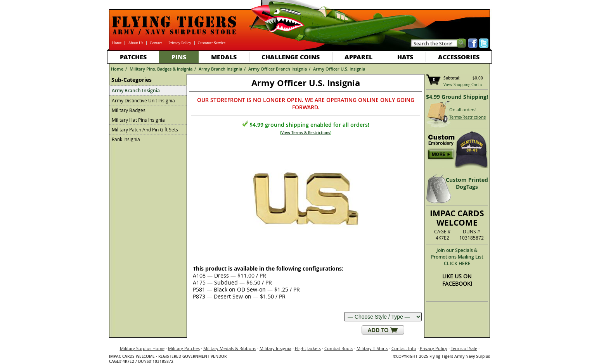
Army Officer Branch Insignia (278, 69)
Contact (156, 43)
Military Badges (129, 110)
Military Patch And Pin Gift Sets (145, 129)
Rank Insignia (126, 139)
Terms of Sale (464, 348)
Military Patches (184, 348)
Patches (133, 57)
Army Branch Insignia (220, 69)
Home (117, 43)
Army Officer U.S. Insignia (339, 69)
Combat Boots (339, 348)
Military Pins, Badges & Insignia (161, 69)
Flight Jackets (308, 348)
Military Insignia (275, 348)
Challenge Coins (291, 57)
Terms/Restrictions (467, 117)
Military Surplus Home (142, 348)
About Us (136, 43)
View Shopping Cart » (463, 85)
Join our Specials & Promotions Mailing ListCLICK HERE (457, 257)
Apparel (358, 57)
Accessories (459, 57)
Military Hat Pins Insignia (138, 120)
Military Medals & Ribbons (230, 348)
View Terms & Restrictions (306, 133)
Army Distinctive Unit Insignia (143, 100)
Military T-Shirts (372, 348)
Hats (405, 57)
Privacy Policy (180, 43)
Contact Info (404, 348)
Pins (179, 57)
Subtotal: (452, 78)
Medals (224, 57)
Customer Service (212, 43)
